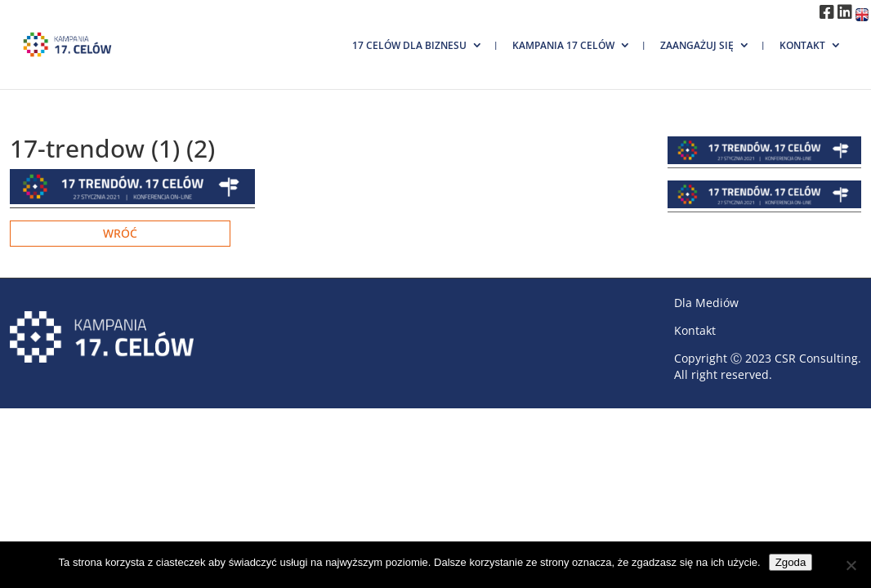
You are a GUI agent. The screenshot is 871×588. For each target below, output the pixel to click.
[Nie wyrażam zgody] (851, 565)
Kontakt (802, 45)
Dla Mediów (706, 303)
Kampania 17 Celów (563, 45)
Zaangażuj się (697, 45)
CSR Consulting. (818, 358)
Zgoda (791, 562)
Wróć (120, 233)
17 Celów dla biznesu (409, 45)
